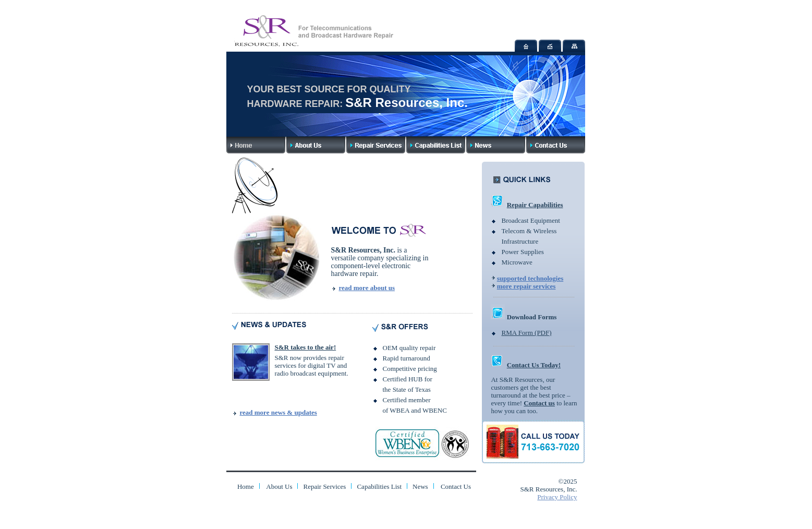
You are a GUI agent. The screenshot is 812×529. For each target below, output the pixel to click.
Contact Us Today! (534, 365)
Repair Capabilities (535, 205)
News (420, 486)
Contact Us (456, 486)
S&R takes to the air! (306, 347)
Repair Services (324, 486)
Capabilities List (379, 486)
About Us (279, 486)
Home (246, 486)
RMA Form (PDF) (526, 333)
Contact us (539, 403)
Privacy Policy (557, 497)
